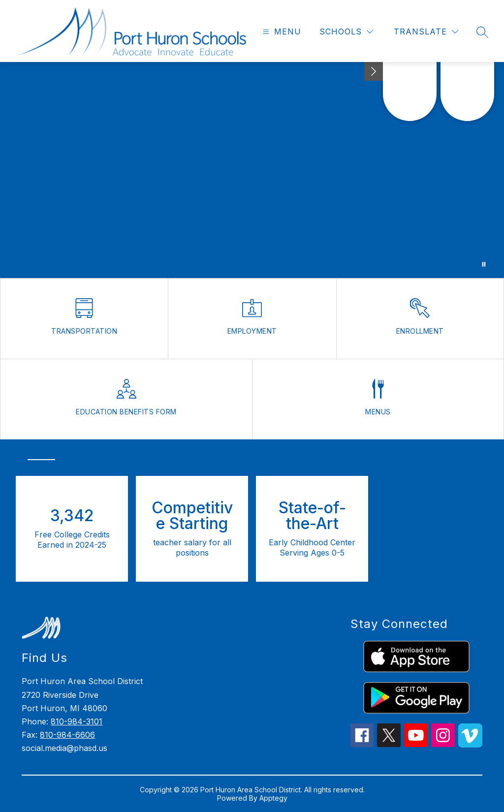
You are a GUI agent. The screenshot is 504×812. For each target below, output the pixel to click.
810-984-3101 (77, 721)
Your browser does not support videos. (252, 170)
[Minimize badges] (374, 71)
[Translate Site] (426, 32)
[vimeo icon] (470, 745)
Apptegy (273, 798)
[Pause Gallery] (484, 264)
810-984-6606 (67, 735)
